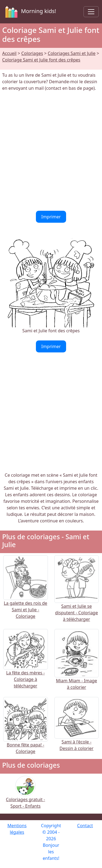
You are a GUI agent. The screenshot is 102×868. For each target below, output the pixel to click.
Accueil (9, 53)
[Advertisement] (51, 151)
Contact (85, 826)
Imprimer (51, 217)
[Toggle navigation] (91, 12)
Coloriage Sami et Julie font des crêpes (41, 60)
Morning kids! (30, 12)
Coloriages (32, 53)
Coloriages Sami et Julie (72, 53)
